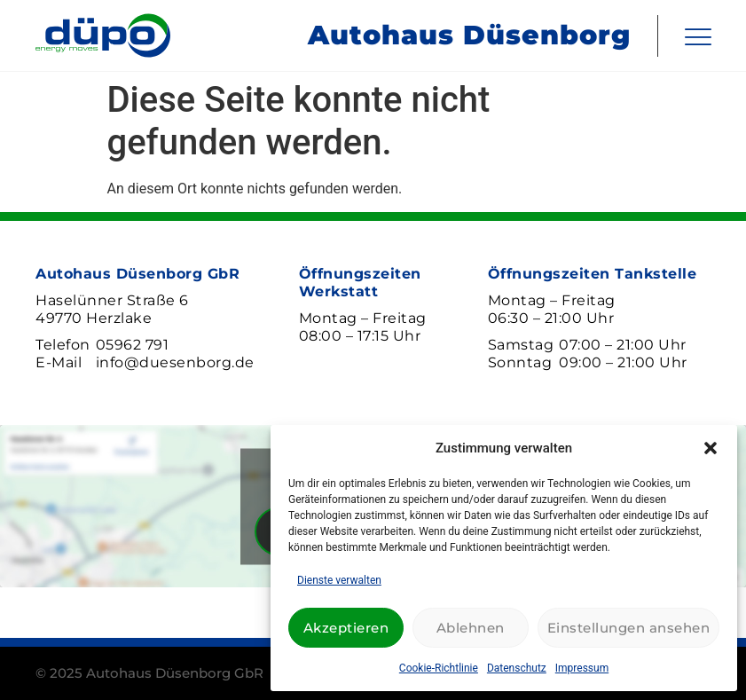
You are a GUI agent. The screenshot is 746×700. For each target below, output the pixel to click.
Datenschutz (517, 668)
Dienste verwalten (339, 580)
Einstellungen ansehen (629, 628)
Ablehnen (471, 628)
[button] (711, 448)
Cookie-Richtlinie (439, 668)
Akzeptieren (346, 628)
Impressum (582, 668)
